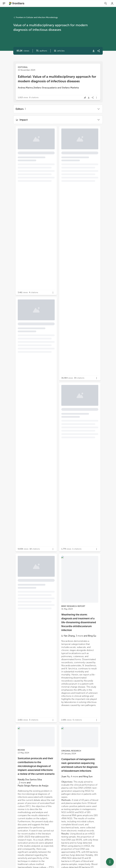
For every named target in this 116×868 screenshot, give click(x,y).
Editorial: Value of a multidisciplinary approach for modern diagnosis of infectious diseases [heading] (57, 79)
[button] (42, 51)
